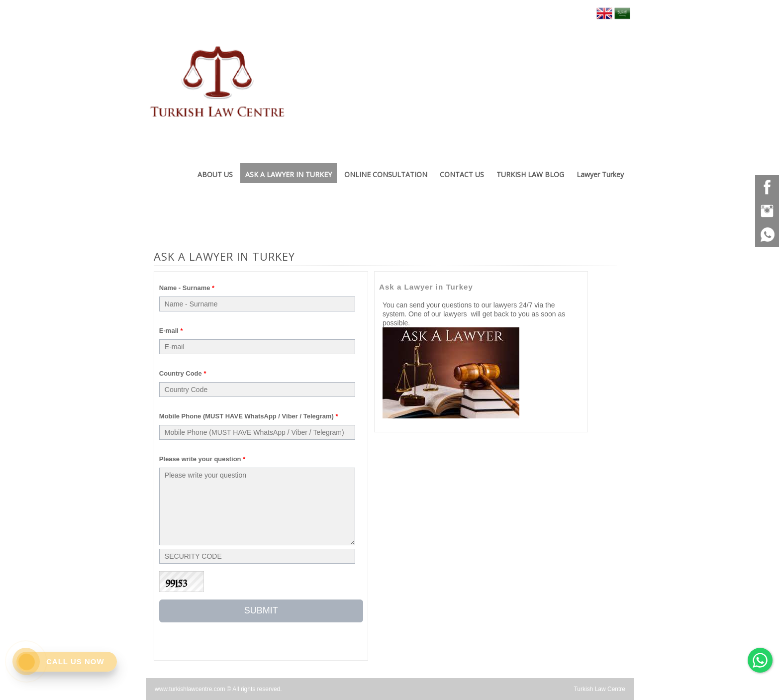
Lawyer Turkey (600, 174)
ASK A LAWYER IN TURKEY (289, 174)
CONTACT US (462, 174)
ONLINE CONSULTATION (386, 174)
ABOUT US (215, 174)
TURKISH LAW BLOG (530, 174)
